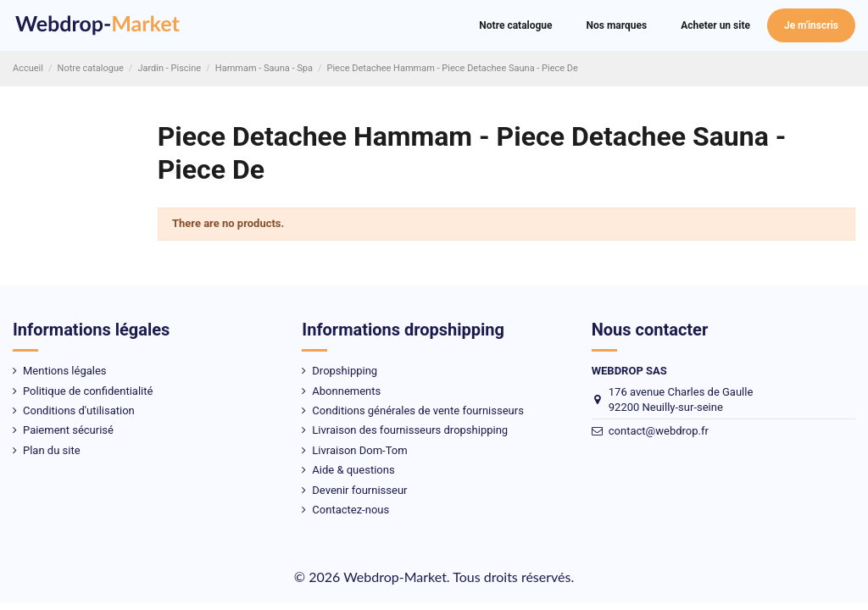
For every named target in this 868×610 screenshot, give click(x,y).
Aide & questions (353, 470)
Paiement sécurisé (68, 430)
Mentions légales (65, 371)
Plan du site (52, 450)
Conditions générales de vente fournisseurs (418, 410)
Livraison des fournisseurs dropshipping (410, 430)
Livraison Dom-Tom (359, 450)
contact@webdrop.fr (659, 431)
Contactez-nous (351, 510)
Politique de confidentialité (88, 391)
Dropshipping (345, 371)
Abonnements (346, 391)
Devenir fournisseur (359, 490)
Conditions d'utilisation (79, 410)
